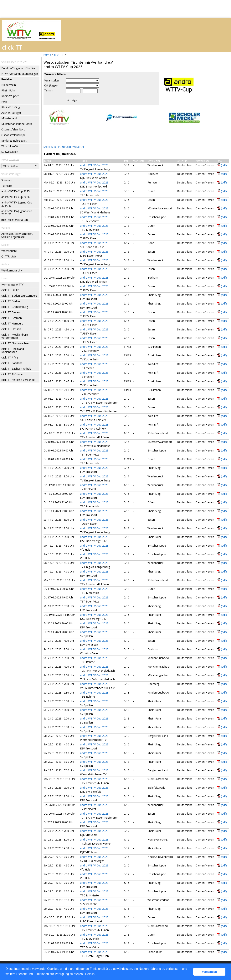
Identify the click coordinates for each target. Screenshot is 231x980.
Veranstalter (52, 80)
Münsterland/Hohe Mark (17, 124)
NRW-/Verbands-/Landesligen (20, 74)
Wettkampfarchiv (12, 270)
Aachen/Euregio (11, 113)
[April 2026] (51, 147)
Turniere (7, 186)
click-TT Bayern (11, 312)
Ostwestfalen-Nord (13, 129)
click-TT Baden (11, 301)
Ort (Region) (52, 85)
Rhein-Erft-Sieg (11, 107)
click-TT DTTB (10, 290)
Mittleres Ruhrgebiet (14, 141)
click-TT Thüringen (13, 374)
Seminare (7, 180)
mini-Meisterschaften (15, 220)
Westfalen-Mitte (11, 146)
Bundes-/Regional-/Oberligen (19, 68)
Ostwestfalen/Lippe (13, 135)
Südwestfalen (10, 152)
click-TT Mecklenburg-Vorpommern (15, 336)
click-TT (59, 55)
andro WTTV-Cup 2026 (15, 197)
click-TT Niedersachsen (16, 343)
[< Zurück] (65, 147)
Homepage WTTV (12, 284)
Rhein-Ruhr (8, 90)
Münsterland (9, 118)
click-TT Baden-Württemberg (19, 296)
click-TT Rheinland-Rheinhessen (13, 350)
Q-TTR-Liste (9, 256)
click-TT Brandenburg (15, 307)
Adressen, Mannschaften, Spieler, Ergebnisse (17, 235)
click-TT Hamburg (12, 323)
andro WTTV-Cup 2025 (15, 191)
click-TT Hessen (11, 329)
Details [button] (90, 974)
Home (47, 55)
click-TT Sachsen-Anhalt (16, 369)
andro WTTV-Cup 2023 (94, 165)
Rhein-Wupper (10, 96)
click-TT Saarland (12, 363)
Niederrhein (9, 85)
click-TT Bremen (12, 318)
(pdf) (224, 165)
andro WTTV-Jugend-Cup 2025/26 (17, 213)
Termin (49, 90)
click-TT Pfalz (10, 357)
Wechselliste (9, 251)
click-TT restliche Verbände (18, 380)
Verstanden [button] (209, 972)
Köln (4, 102)
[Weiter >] (78, 147)
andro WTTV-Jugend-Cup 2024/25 (17, 204)
